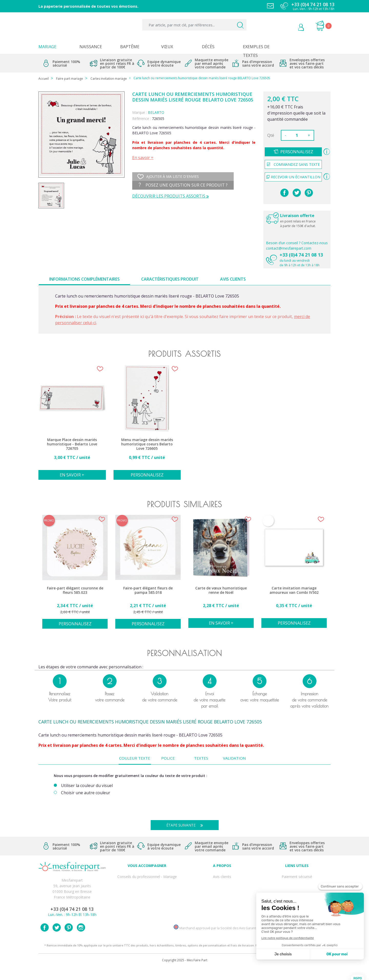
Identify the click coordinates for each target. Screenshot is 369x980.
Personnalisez (297, 152)
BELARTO (156, 112)
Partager (284, 193)
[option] (72, 425)
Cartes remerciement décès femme (147, 915)
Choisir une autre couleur (86, 793)
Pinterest (309, 193)
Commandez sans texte (293, 164)
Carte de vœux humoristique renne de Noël (221, 590)
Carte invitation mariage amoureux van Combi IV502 (294, 590)
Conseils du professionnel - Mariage (147, 876)
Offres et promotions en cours (147, 887)
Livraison (297, 887)
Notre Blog (222, 909)
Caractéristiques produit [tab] (170, 279)
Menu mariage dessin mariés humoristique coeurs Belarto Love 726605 (147, 444)
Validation (234, 758)
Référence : (142, 119)
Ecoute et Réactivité (222, 898)
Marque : (140, 112)
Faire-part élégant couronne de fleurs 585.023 (75, 590)
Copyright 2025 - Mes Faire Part (185, 972)
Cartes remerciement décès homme (147, 909)
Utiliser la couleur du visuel (87, 786)
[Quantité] (297, 135)
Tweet (297, 193)
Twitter (57, 939)
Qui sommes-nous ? (222, 881)
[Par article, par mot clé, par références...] (194, 25)
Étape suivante (187, 825)
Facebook (45, 939)
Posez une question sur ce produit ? (183, 185)
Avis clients (222, 876)
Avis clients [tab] (233, 279)
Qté (271, 135)
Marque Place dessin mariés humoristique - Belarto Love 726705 (72, 444)
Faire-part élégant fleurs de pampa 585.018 (148, 590)
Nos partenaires (222, 904)
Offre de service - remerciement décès (147, 892)
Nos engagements (222, 892)
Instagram (81, 939)
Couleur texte (135, 758)
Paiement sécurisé (297, 876)
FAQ (147, 881)
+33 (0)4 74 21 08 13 (301, 255)
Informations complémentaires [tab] (84, 279)
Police (168, 758)
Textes (201, 758)
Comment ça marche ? (222, 887)
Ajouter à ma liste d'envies (168, 177)
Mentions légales (297, 881)
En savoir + (143, 158)
